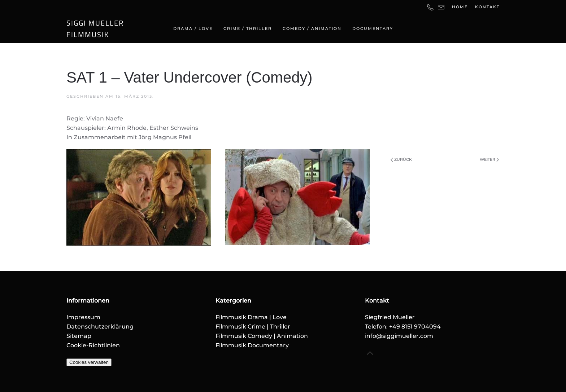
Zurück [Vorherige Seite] (401, 159)
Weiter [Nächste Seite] (489, 159)
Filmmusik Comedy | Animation (262, 336)
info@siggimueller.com (399, 336)
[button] (370, 353)
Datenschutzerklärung (100, 327)
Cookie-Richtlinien (93, 345)
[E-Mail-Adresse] (441, 7)
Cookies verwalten (89, 362)
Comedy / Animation (312, 28)
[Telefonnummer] (430, 7)
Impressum (83, 317)
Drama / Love (193, 28)
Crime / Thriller (248, 28)
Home (460, 7)
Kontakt (487, 7)
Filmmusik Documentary (252, 345)
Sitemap (79, 336)
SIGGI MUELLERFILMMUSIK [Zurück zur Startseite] (95, 29)
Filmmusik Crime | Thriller (253, 327)
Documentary (373, 28)
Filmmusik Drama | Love (251, 317)
